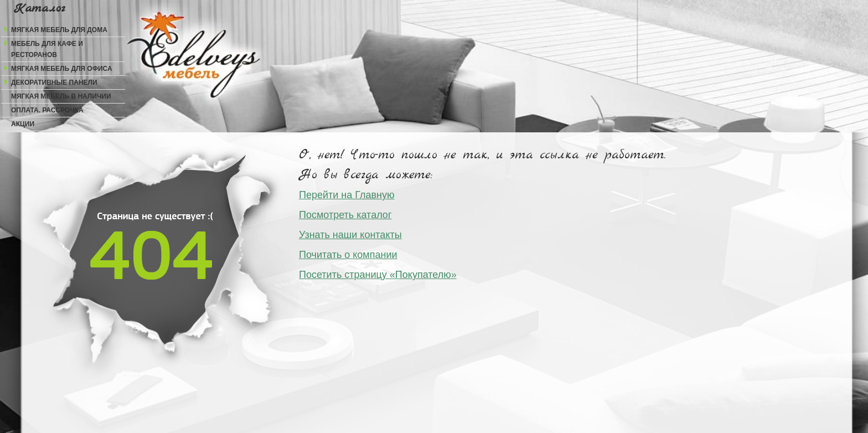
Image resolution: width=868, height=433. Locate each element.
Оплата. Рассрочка (47, 110)
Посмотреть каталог (345, 215)
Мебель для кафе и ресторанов (47, 49)
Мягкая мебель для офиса (62, 69)
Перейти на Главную (347, 195)
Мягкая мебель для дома (59, 30)
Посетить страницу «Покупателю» (378, 275)
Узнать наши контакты (350, 235)
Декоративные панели (54, 83)
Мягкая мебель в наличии (61, 96)
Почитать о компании (348, 255)
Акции (23, 124)
